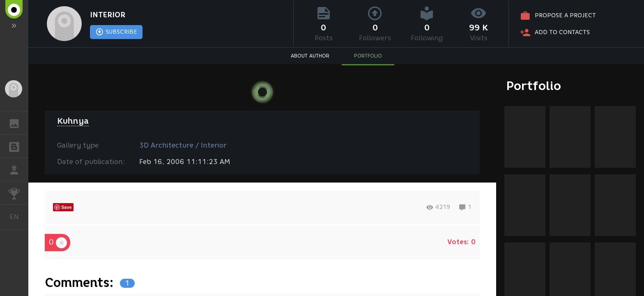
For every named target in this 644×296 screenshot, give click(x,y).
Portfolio (534, 86)
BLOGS (18, 146)
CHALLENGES (18, 192)
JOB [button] (18, 170)
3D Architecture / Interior (183, 145)
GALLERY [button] (18, 123)
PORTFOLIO (368, 56)
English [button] (17, 217)
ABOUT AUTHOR (310, 56)
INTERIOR (108, 15)
